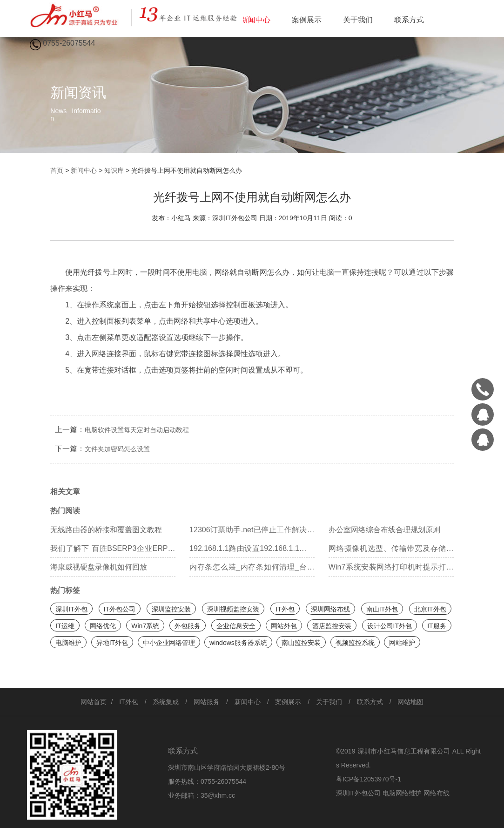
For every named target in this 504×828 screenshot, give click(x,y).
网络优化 (103, 626)
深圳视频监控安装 (233, 609)
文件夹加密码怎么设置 (117, 449)
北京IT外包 (430, 609)
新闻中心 (255, 20)
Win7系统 (145, 626)
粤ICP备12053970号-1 (369, 779)
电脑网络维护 (402, 793)
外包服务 (188, 626)
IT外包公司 (120, 609)
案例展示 (307, 20)
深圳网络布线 (330, 609)
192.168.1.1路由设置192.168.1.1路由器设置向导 (252, 551)
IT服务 (437, 626)
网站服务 (207, 702)
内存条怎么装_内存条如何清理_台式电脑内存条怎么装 (252, 570)
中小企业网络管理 (169, 643)
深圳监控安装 (171, 609)
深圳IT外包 (71, 609)
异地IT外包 (112, 643)
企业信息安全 (236, 626)
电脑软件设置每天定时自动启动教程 (137, 430)
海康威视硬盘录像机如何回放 (99, 567)
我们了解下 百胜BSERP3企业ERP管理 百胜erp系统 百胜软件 (113, 551)
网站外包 (284, 626)
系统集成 (166, 702)
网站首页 (94, 702)
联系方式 (409, 20)
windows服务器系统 (238, 643)
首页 (57, 170)
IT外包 (285, 609)
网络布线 (437, 793)
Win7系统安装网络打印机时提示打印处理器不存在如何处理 (391, 570)
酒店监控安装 (332, 626)
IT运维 (65, 626)
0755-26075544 (223, 781)
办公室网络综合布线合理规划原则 (384, 530)
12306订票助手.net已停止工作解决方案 (252, 533)
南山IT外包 (382, 609)
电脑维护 (68, 643)
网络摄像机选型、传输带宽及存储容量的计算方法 (391, 551)
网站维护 (402, 643)
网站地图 (410, 702)
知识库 (114, 170)
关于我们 (358, 20)
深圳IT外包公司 (358, 793)
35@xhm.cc (218, 795)
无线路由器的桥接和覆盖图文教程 (106, 530)
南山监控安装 (301, 643)
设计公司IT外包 (390, 626)
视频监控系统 (355, 643)
